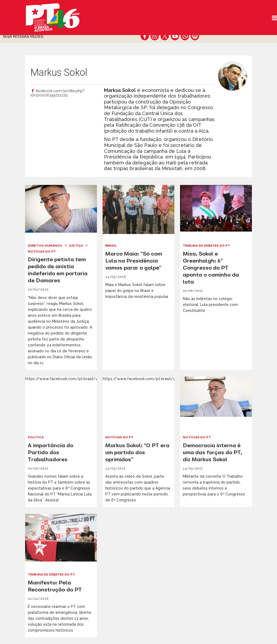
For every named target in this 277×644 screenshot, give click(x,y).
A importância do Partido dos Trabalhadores (50, 452)
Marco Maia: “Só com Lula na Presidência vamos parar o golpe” (134, 261)
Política (36, 437)
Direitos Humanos (45, 246)
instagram (155, 36)
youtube (175, 36)
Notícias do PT (42, 252)
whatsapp (185, 36)
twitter (165, 36)
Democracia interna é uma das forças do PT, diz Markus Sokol (212, 452)
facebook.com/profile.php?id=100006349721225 (58, 93)
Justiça (76, 246)
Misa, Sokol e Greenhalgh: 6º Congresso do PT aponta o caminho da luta (211, 268)
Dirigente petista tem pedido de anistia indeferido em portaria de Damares (58, 270)
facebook (145, 36)
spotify (195, 36)
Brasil (111, 246)
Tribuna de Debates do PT (207, 246)
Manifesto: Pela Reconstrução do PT (55, 586)
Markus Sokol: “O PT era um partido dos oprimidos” (137, 452)
